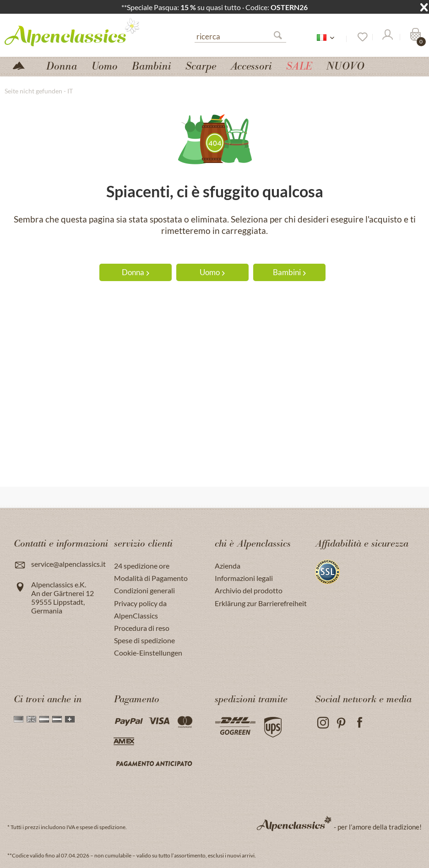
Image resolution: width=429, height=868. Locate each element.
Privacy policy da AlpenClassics (140, 609)
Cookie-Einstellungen (148, 653)
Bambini (289, 272)
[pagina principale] (22, 65)
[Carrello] (414, 37)
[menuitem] (240, 35)
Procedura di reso (142, 628)
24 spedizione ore (142, 566)
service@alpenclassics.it (68, 564)
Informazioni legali (244, 578)
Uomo (212, 272)
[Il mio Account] (387, 37)
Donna (136, 272)
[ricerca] (240, 36)
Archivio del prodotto (249, 590)
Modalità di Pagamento (151, 578)
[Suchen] (282, 37)
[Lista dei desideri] (359, 37)
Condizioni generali (144, 590)
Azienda (228, 566)
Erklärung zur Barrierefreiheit (261, 603)
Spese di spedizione (144, 640)
